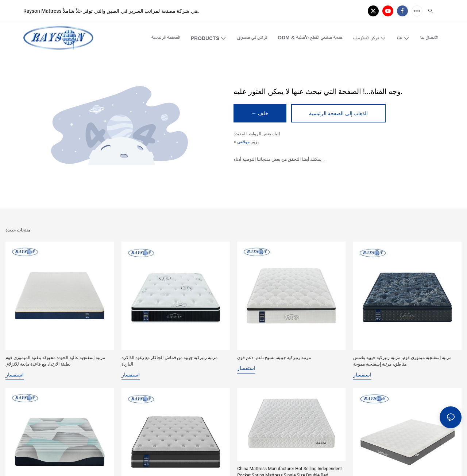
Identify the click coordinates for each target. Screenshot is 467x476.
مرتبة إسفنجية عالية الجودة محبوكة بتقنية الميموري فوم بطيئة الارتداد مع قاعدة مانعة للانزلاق (55, 361)
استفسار (15, 375)
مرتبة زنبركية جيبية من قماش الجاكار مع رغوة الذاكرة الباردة (170, 361)
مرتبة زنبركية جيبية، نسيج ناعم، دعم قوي (274, 358)
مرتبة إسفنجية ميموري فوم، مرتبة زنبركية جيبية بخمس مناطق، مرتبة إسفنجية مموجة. (402, 361)
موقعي (243, 142)
